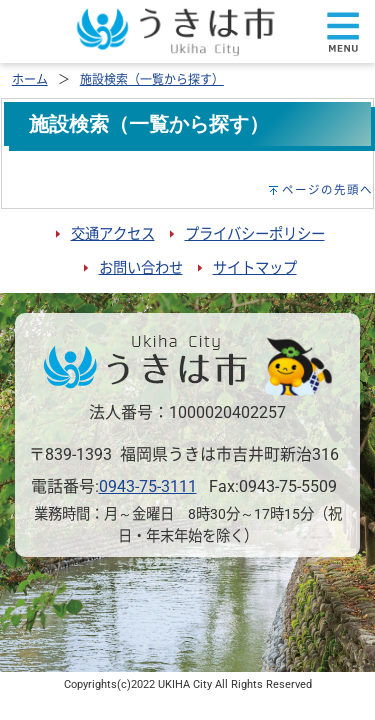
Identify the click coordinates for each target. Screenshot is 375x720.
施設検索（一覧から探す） (152, 80)
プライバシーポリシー (255, 234)
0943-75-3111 (148, 486)
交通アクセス (113, 234)
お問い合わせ (141, 268)
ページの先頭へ (327, 190)
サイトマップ (255, 268)
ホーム (30, 80)
